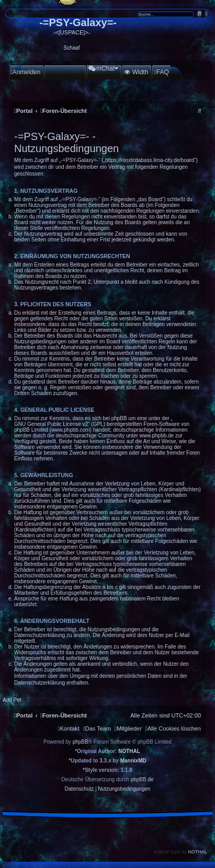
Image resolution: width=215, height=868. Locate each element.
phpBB (81, 742)
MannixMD (133, 761)
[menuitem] (25, 72)
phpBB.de (142, 779)
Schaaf (72, 48)
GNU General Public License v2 (51, 424)
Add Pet (12, 700)
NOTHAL (129, 751)
